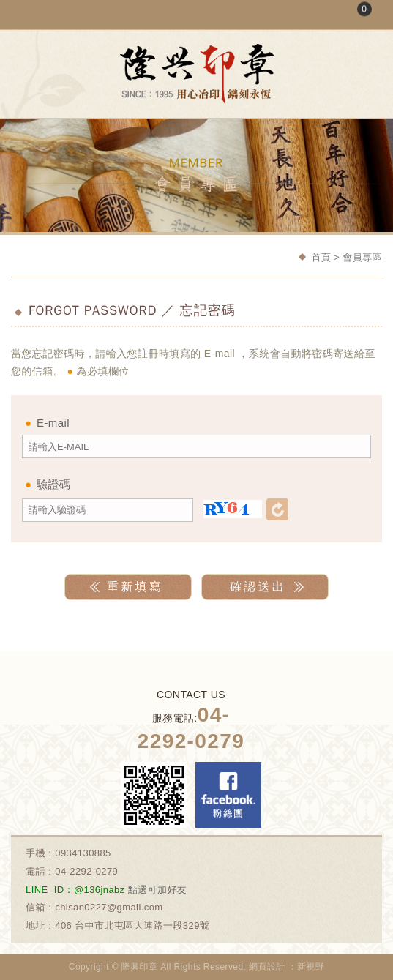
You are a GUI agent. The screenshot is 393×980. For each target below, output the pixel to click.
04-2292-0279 (86, 871)
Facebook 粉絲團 (228, 795)
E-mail (53, 423)
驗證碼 (53, 484)
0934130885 (83, 853)
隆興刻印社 (197, 74)
